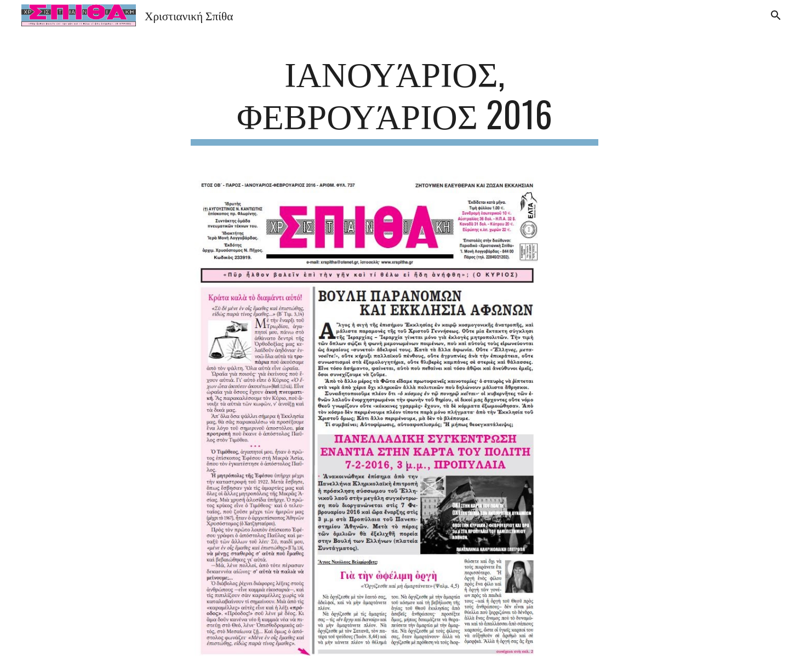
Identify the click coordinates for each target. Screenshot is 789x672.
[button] (776, 15)
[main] (395, 98)
